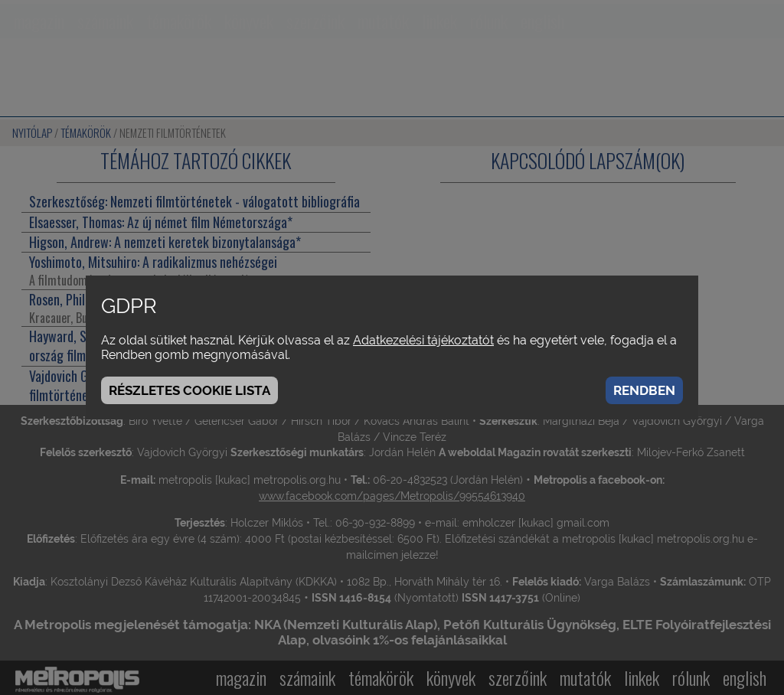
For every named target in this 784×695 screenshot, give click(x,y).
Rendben (644, 390)
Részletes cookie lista (189, 390)
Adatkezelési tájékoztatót (423, 340)
